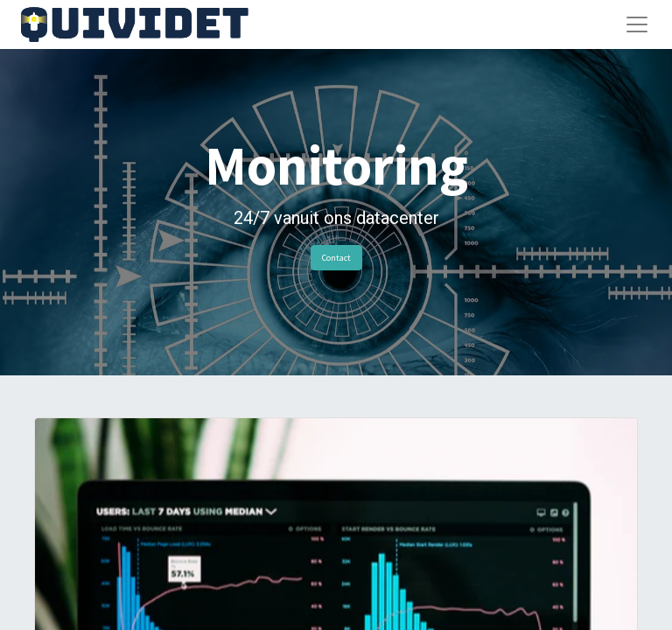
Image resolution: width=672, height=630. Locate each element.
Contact (336, 258)
